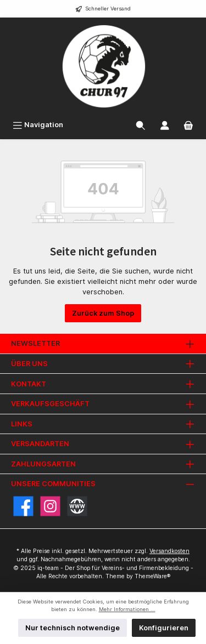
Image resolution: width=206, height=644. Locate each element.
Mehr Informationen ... (127, 609)
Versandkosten (169, 551)
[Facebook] (23, 506)
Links (22, 424)
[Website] (77, 506)
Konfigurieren (164, 628)
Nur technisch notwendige (73, 628)
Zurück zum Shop (103, 313)
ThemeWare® (152, 576)
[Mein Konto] (165, 125)
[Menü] (38, 125)
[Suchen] (141, 125)
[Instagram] (50, 506)
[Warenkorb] (188, 125)
